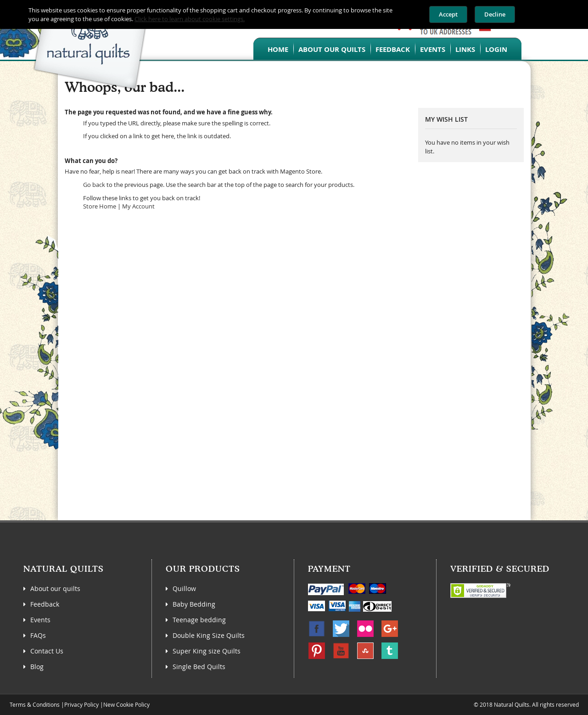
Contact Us (47, 651)
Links (465, 49)
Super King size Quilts (207, 651)
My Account (138, 206)
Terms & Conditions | (37, 704)
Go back (94, 185)
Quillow (184, 588)
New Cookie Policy (126, 704)
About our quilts (332, 49)
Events (433, 49)
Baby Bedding (194, 604)
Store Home (100, 206)
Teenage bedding (199, 620)
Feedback (393, 49)
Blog (37, 667)
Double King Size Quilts (209, 635)
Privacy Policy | (84, 704)
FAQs (38, 635)
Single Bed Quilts (199, 667)
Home (278, 49)
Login (496, 49)
